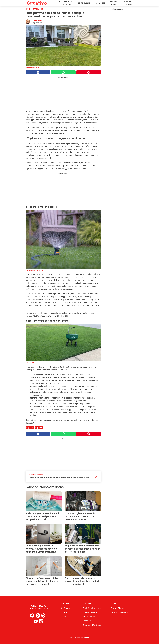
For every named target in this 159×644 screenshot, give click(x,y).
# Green (39, 428)
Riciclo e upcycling (127, 3)
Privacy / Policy (118, 608)
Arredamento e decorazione (66, 3)
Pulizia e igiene (114, 3)
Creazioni (100, 3)
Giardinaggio (84, 3)
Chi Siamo (65, 608)
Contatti (64, 612)
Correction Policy (91, 612)
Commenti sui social (92, 625)
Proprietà (87, 621)
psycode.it (65, 617)
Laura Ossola (37, 21)
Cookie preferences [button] (120, 612)
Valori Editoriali (90, 617)
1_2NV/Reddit (30, 363)
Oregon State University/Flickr (35, 270)
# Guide (30, 428)
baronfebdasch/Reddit (32, 68)
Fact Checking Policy (92, 608)
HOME (28, 9)
